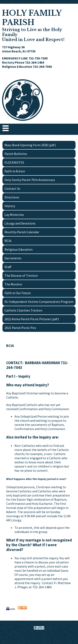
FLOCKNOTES (14, 162)
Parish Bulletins (16, 154)
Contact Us (12, 188)
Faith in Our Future (18, 293)
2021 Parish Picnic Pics (20, 328)
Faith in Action (15, 171)
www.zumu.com (39, 635)
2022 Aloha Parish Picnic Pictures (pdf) (32, 319)
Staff (8, 267)
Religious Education (19, 249)
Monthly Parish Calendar (22, 232)
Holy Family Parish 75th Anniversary (30, 180)
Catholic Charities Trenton (23, 310)
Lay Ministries (14, 215)
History (10, 206)
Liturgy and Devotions (20, 223)
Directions (12, 197)
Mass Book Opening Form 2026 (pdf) (30, 145)
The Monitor (13, 284)
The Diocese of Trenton (21, 275)
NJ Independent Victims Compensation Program (39, 302)
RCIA (8, 241)
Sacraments (13, 258)
